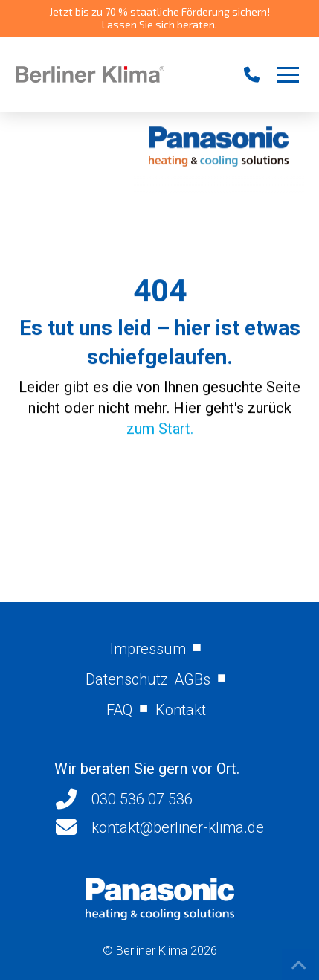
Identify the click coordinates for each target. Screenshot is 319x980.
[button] (288, 74)
